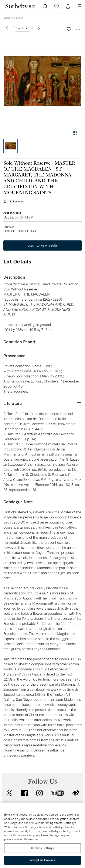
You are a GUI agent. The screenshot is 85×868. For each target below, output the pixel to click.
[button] (42, 81)
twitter (9, 793)
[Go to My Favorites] (57, 6)
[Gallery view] (75, 133)
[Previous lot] (7, 28)
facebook (24, 793)
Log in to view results (42, 245)
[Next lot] (39, 28)
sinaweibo (76, 793)
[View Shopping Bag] (68, 6)
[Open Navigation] (79, 6)
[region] (42, 835)
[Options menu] (23, 28)
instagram (40, 793)
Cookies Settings (42, 848)
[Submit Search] (45, 6)
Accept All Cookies (42, 860)
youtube (58, 793)
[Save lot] (69, 29)
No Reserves (16, 202)
